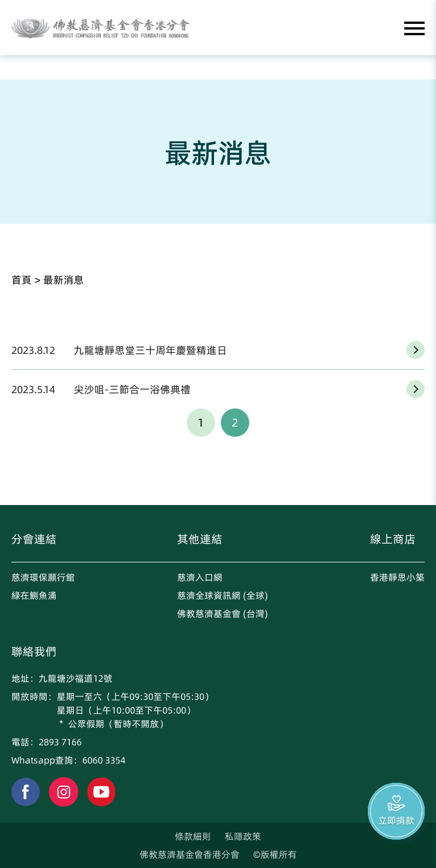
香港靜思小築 (397, 577)
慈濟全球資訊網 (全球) (223, 595)
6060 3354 (104, 760)
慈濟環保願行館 (43, 577)
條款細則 (193, 836)
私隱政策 (243, 836)
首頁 (22, 280)
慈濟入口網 (200, 577)
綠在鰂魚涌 (34, 595)
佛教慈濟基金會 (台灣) (223, 614)
